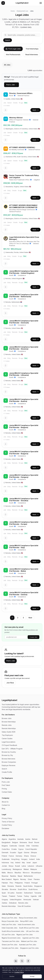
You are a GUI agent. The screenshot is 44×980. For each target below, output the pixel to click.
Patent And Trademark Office (20, 180)
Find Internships (32, 49)
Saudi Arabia (28, 886)
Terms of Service (8, 822)
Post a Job (11, 661)
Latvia (24, 866)
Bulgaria (5, 846)
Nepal (20, 876)
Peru (11, 883)
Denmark (5, 852)
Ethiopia (34, 852)
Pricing (4, 789)
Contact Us (6, 805)
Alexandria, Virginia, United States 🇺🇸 (17, 187)
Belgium (15, 842)
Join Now (10, 683)
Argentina (12, 839)
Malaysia (34, 869)
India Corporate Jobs (10, 928)
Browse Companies (9, 762)
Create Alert (33, 637)
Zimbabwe (13, 903)
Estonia (27, 852)
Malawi (26, 869)
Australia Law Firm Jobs (28, 945)
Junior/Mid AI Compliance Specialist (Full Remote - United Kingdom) (24, 272)
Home (13, 11)
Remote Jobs (7, 725)
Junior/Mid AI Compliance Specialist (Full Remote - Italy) (24, 547)
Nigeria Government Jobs (11, 938)
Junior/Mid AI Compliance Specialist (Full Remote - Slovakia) (24, 500)
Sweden (19, 893)
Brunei (37, 842)
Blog (3, 809)
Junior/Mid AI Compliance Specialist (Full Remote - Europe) (24, 523)
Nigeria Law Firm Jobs (25, 935)
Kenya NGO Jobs (26, 921)
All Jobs (7, 65)
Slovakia (5, 889)
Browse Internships (9, 722)
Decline (12, 976)
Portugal (34, 883)
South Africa (22, 889)
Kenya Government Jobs (28, 918)
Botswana (23, 842)
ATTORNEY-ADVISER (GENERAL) (22, 147)
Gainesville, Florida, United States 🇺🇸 (17, 252)
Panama (37, 879)
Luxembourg (6, 869)
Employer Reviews (9, 765)
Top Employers (7, 735)
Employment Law (22, 11)
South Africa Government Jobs (13, 931)
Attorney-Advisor (16, 118)
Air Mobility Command (18, 150)
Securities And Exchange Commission (23, 210)
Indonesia (5, 863)
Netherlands (28, 876)
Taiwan (4, 896)
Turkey (26, 896)
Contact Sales (7, 792)
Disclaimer (5, 828)
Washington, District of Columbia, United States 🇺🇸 (22, 129)
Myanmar (5, 876)
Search (8, 40)
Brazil (31, 842)
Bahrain (35, 839)
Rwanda (18, 886)
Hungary (24, 859)
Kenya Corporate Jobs (10, 921)
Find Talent (6, 785)
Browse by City (7, 755)
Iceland (32, 859)
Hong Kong (15, 859)
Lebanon (31, 866)
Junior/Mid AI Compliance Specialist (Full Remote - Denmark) (24, 322)
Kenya (11, 866)
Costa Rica (6, 849)
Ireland (18, 863)
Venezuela (27, 900)
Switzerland (28, 893)
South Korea (33, 889)
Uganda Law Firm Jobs (31, 938)
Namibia (13, 876)
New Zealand (7, 879)
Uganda (34, 896)
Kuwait (17, 866)
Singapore (38, 886)
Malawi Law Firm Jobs (29, 941)
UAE (40, 896)
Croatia (14, 849)
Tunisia (19, 896)
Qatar (4, 886)
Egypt (20, 852)
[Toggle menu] (41, 3)
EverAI (12, 275)
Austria (28, 839)
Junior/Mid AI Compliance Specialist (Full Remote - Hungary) (24, 476)
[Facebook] (28, 961)
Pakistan (5, 883)
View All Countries (24, 906)
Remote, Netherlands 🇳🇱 (13, 302)
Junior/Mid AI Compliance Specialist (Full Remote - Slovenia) (24, 348)
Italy (23, 863)
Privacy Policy (7, 818)
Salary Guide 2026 (9, 732)
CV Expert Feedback (9, 745)
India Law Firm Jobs (9, 924)
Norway (23, 879)
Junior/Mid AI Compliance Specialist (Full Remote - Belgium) (24, 426)
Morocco (26, 873)
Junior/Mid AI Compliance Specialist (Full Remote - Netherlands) (24, 296)
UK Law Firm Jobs (32, 931)
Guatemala (6, 859)
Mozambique (36, 873)
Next (30, 618)
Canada (21, 846)
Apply (35, 110)
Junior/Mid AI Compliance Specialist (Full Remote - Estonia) (24, 594)
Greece (33, 856)
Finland (4, 856)
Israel (29, 863)
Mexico (10, 873)
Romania (11, 886)
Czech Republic (31, 849)
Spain (4, 893)
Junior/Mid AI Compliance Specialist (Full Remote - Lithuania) (24, 374)
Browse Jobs (7, 718)
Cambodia (13, 846)
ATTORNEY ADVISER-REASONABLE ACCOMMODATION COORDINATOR (23, 206)
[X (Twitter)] (22, 961)
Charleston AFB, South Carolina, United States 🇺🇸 (21, 157)
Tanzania (38, 893)
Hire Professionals (13, 55)
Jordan (4, 866)
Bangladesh (6, 842)
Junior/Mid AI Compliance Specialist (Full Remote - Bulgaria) (24, 453)
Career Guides (7, 738)
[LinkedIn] (16, 961)
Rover (12, 96)
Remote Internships (9, 728)
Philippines (19, 883)
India (38, 859)
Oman (30, 879)
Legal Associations (9, 742)
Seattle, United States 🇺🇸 (13, 99)
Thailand (12, 896)
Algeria (4, 839)
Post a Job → (11, 85)
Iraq (12, 863)
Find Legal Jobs (13, 49)
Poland (27, 883)
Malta (4, 873)
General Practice (23, 96)
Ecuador (13, 852)
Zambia (4, 903)
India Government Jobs (26, 924)
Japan (35, 863)
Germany (19, 856)
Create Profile (7, 772)
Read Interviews (32, 55)
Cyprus (21, 849)
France (11, 856)
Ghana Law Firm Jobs (10, 945)
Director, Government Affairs (21, 93)
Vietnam (36, 900)
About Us (5, 802)
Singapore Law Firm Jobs (29, 948)
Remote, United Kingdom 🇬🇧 (14, 279)
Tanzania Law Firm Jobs (11, 941)
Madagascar (17, 869)
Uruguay (5, 900)
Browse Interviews (8, 759)
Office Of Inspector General (20, 120)
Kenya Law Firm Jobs (9, 918)
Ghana (26, 856)
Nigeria (16, 879)
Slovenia (13, 889)
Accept (32, 976)
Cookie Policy (7, 825)
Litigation (37, 180)
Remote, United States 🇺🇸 (13, 328)
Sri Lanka (11, 893)
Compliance (22, 275)
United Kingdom (16, 900)
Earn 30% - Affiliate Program (12, 749)
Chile (28, 846)
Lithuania (39, 866)
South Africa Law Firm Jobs (29, 928)
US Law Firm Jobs (8, 935)
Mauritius (18, 873)
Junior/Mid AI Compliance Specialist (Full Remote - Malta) (24, 570)
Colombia (35, 846)
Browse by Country (9, 752)
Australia (20, 839)
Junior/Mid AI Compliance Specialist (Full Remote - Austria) (24, 400)
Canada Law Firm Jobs (10, 948)
